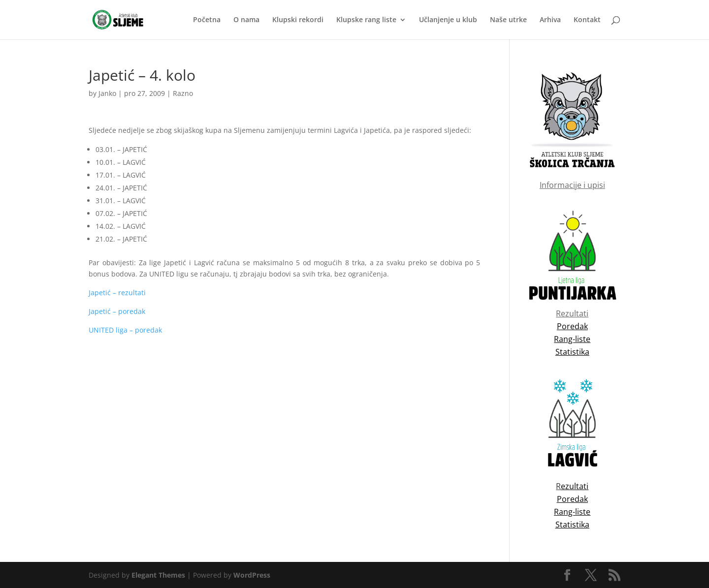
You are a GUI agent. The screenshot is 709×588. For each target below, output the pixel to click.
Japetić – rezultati (117, 293)
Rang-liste (572, 512)
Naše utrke (508, 20)
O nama (246, 20)
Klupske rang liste (366, 20)
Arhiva (550, 20)
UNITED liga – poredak (125, 330)
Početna (207, 20)
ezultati (575, 486)
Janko (107, 93)
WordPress (252, 575)
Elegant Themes (158, 575)
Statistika (572, 525)
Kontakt (587, 20)
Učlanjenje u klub (448, 20)
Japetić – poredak (117, 311)
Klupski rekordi (298, 20)
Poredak (572, 499)
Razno (183, 93)
